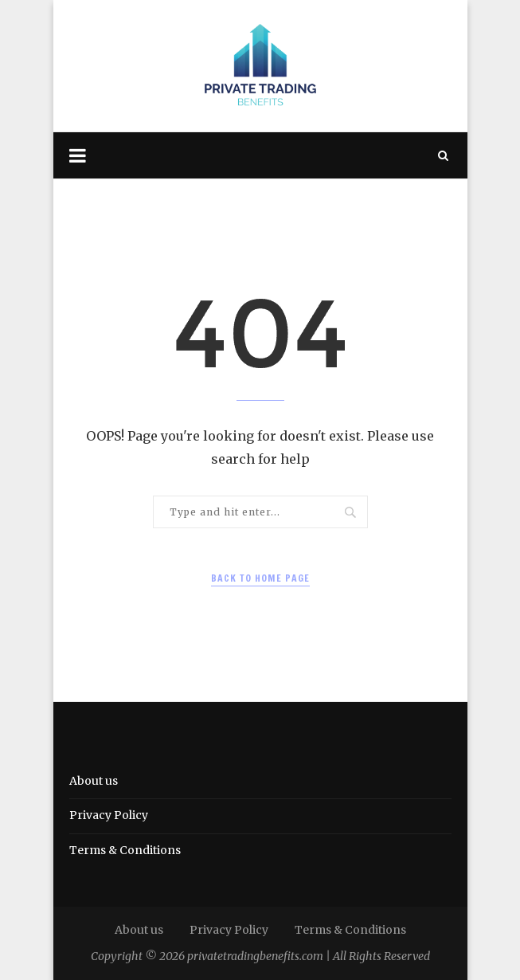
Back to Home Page (260, 578)
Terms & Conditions (125, 850)
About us (94, 781)
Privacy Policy (109, 815)
